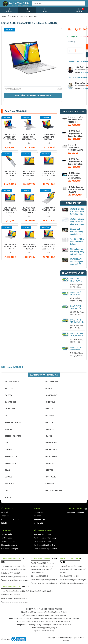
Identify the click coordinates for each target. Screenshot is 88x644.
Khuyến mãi (38, 523)
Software (51, 477)
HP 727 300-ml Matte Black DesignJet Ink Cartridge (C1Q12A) (74, 178)
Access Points (12, 382)
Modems (8, 429)
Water (8, 497)
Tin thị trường (7, 538)
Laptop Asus (33, 16)
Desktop (50, 409)
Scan (7, 470)
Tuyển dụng (6, 516)
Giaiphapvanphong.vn (76, 512)
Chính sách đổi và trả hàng (44, 545)
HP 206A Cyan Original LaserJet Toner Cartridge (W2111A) (76, 163)
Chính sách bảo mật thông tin (45, 549)
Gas (6, 416)
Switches (9, 484)
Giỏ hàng (79, 10)
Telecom (50, 484)
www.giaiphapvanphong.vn (18, 580)
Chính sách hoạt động (10, 519)
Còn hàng (10, 30)
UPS (6, 490)
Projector (51, 450)
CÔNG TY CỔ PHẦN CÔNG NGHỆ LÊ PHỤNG (77, 281)
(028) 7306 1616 (38, 622)
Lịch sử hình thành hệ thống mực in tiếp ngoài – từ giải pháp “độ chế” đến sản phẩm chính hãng (76, 232)
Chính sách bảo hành (42, 541)
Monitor (50, 429)
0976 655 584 (66, 622)
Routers (50, 463)
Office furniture (13, 436)
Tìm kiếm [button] (27, 10)
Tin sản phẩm (7, 534)
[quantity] (75, 51)
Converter (10, 409)
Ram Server (10, 463)
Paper (49, 436)
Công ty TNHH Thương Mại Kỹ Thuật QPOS (77, 336)
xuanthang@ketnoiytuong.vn (17, 577)
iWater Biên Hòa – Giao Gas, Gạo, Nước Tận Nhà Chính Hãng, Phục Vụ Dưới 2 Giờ (77, 212)
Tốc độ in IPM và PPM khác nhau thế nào (77, 242)
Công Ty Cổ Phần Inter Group (76, 295)
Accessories (52, 382)
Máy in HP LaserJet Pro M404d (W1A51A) (75, 148)
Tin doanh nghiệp (8, 541)
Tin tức (45, 10)
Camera (8, 395)
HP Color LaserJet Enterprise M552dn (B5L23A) (76, 190)
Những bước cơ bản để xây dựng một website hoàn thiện (77, 252)
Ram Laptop (51, 456)
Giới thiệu (5, 512)
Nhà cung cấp (39, 519)
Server (49, 470)
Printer (8, 450)
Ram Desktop (11, 456)
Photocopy (51, 443)
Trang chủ (5, 16)
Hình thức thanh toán (42, 534)
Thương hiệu (38, 512)
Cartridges (10, 402)
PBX (6, 443)
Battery (8, 388)
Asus (14, 16)
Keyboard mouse (12, 422)
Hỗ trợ (61, 10)
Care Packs (51, 395)
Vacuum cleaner (54, 490)
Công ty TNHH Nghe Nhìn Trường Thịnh (77, 350)
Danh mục (9, 10)
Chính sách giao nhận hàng (45, 538)
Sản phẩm (37, 516)
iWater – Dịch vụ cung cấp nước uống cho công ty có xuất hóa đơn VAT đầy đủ (77, 222)
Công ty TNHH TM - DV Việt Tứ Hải (77, 308)
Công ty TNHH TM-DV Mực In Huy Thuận (77, 322)
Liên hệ (4, 523)
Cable (49, 388)
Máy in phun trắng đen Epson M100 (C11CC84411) (76, 120)
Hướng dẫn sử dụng (9, 545)
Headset (50, 416)
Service (8, 477)
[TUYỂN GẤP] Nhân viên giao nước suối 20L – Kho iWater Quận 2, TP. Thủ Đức (77, 262)
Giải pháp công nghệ (10, 549)
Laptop (22, 16)
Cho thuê (50, 402)
